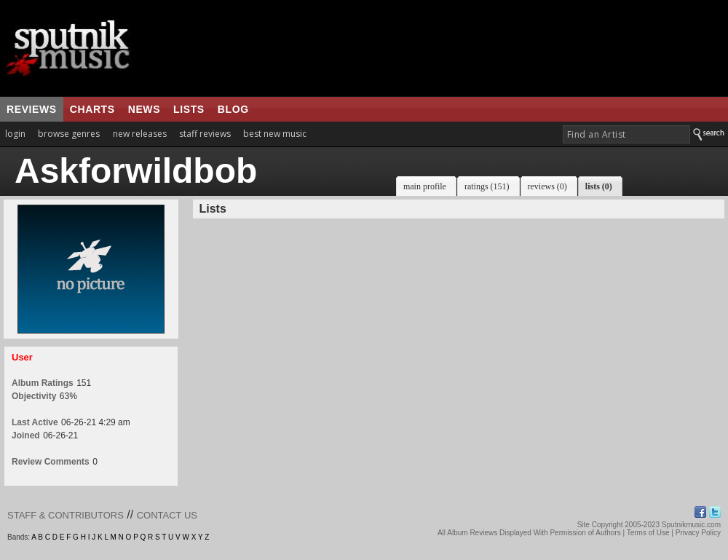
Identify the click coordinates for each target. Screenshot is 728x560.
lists (189, 109)
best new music (275, 134)
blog (233, 109)
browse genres (69, 134)
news (144, 109)
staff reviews (205, 134)
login (15, 134)
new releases (140, 134)
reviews (32, 109)
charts (92, 109)
